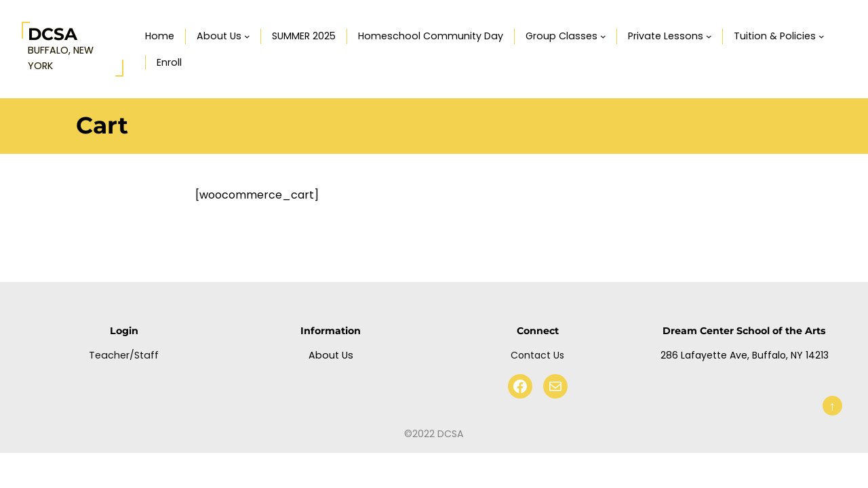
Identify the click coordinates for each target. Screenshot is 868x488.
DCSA (53, 34)
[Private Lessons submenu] (709, 36)
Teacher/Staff (124, 355)
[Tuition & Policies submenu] (822, 36)
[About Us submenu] (247, 36)
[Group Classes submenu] (603, 36)
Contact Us (537, 355)
